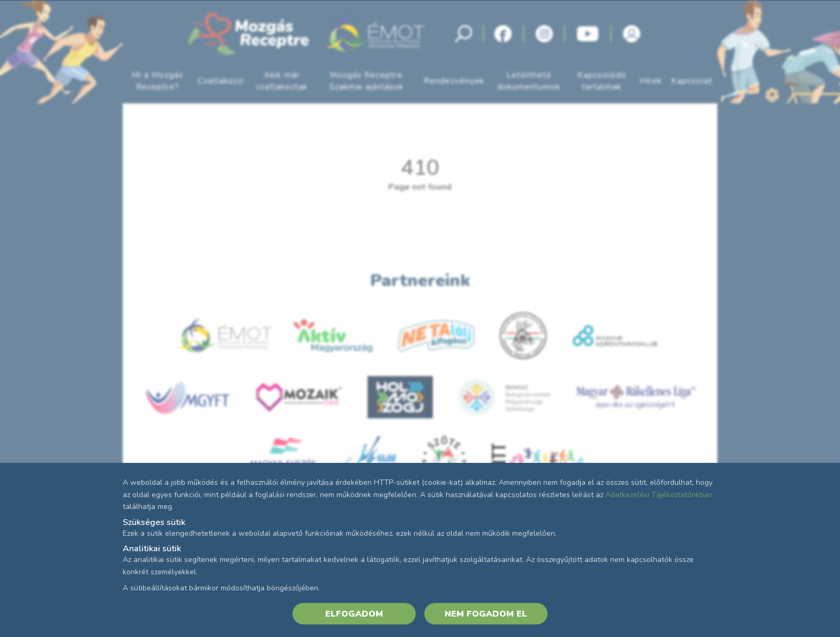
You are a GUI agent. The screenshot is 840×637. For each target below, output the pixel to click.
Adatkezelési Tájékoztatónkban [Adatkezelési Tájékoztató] (659, 494)
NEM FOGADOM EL (486, 613)
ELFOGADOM (354, 613)
